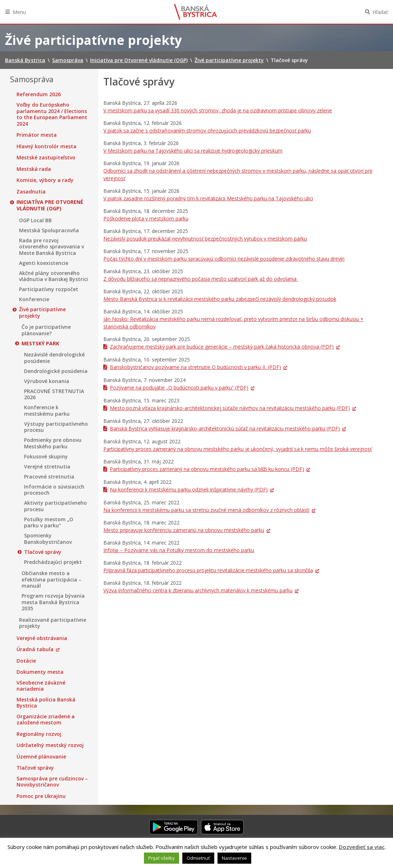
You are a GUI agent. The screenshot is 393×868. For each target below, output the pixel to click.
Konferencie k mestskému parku (47, 410)
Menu (19, 12)
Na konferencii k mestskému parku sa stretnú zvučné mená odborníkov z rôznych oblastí (206, 510)
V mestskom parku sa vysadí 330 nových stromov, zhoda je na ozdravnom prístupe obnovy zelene (218, 110)
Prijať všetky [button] (162, 858)
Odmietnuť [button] (198, 858)
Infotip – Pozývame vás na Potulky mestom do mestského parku (179, 550)
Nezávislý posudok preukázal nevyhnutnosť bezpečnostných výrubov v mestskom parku (205, 239)
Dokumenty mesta (40, 672)
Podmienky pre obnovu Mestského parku (53, 443)
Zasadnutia (31, 192)
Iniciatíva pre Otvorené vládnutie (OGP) (50, 205)
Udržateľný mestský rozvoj (50, 745)
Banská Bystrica (196, 12)
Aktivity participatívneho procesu (55, 506)
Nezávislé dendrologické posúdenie (54, 358)
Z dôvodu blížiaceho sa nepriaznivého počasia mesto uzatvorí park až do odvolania (201, 279)
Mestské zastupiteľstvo (46, 158)
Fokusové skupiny (46, 457)
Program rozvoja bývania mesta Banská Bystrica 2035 (53, 602)
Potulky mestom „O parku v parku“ (49, 522)
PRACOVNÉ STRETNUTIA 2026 (54, 394)
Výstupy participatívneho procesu (56, 427)
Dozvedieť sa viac (362, 847)
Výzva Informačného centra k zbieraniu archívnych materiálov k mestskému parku (198, 590)
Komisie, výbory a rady (45, 180)
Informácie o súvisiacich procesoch (54, 490)
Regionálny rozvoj (39, 734)
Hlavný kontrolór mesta (46, 146)
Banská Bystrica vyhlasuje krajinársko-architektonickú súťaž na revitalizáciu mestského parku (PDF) (225, 428)
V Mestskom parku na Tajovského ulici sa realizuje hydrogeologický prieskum (193, 151)
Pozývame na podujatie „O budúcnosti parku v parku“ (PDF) (179, 388)
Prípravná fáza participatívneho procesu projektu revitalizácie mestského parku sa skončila (208, 570)
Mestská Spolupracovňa (49, 230)
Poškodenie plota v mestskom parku (146, 218)
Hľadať (380, 12)
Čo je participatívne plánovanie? (46, 330)
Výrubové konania (47, 381)
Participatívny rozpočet (49, 289)
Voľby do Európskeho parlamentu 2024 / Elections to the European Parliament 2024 (52, 114)
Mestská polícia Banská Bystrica (46, 703)
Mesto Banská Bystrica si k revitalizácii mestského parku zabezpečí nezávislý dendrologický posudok (220, 299)
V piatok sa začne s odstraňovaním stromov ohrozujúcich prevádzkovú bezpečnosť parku (207, 130)
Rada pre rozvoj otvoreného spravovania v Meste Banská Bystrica (52, 247)
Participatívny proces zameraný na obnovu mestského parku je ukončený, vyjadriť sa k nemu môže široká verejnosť (238, 449)
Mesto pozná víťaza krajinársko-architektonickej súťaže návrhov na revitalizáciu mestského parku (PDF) (230, 408)
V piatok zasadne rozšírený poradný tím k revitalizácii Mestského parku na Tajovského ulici (208, 198)
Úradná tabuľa (35, 649)
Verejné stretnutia (47, 467)
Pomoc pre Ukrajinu (41, 796)
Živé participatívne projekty (42, 312)
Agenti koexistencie (44, 263)
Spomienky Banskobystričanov (48, 539)
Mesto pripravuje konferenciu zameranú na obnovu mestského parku (184, 530)
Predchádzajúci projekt (53, 562)
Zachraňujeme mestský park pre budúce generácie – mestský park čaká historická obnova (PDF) (222, 347)
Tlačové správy (43, 552)
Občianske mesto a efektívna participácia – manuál (52, 580)
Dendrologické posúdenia (56, 371)
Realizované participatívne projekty (53, 623)
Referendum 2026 (39, 94)
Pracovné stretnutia (49, 477)
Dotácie (26, 661)
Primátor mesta (37, 135)
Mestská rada (34, 169)
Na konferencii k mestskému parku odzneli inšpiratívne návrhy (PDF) (189, 489)
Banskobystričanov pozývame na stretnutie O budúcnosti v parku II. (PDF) (195, 367)
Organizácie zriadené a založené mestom (46, 720)
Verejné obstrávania (42, 638)
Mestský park (40, 344)
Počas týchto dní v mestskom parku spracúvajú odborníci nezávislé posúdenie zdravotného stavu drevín (224, 259)
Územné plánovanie (41, 757)
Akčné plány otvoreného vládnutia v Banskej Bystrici (53, 276)
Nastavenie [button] (234, 858)
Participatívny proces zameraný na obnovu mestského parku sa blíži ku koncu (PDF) (207, 469)
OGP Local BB (35, 220)
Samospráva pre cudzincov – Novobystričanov (52, 782)
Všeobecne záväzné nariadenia (41, 686)
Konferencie (34, 299)
